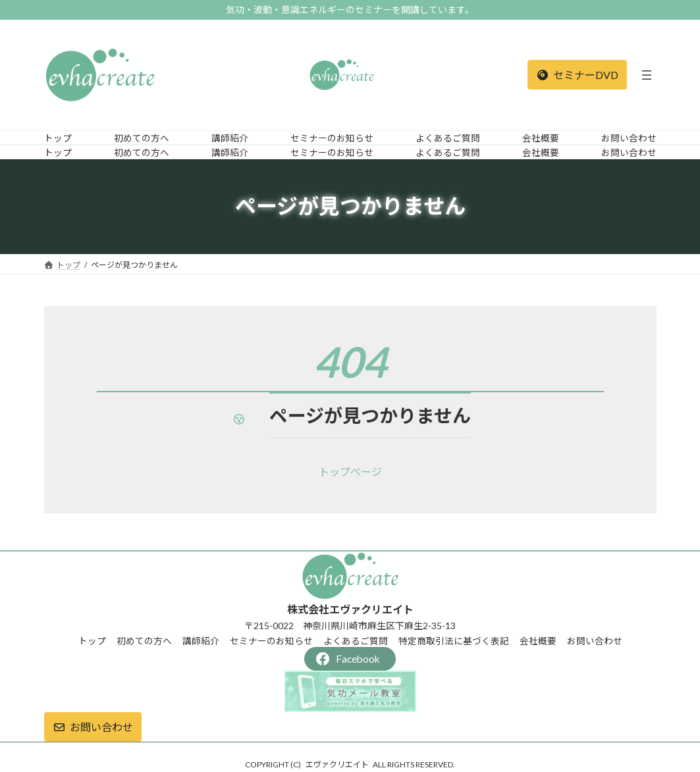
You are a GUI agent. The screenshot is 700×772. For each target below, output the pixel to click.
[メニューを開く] (647, 75)
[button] (577, 75)
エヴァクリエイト (337, 764)
